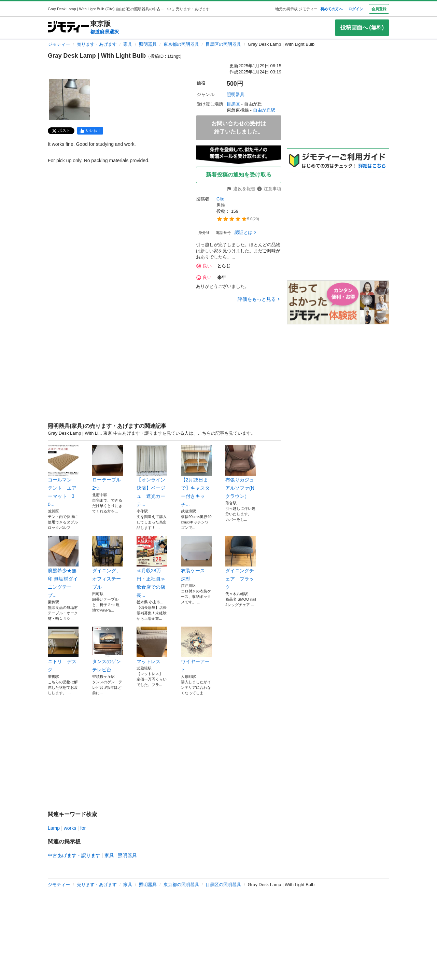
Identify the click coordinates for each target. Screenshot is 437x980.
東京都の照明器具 (181, 44)
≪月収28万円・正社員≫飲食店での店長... (152, 567)
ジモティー (59, 44)
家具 (128, 44)
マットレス (152, 645)
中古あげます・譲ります (74, 855)
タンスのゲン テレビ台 (108, 649)
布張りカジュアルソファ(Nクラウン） (241, 472)
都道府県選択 (104, 32)
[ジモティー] (68, 27)
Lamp (54, 828)
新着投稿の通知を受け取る (239, 175)
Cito (220, 199)
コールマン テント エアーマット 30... (63, 476)
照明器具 (148, 44)
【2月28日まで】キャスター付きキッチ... (196, 476)
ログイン (356, 9)
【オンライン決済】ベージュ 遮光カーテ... (152, 476)
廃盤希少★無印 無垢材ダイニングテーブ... (63, 567)
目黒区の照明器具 (223, 44)
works (70, 828)
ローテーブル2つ (108, 468)
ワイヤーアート (196, 649)
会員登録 (379, 9)
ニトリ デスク (63, 649)
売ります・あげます (97, 44)
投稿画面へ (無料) (362, 27)
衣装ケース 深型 (196, 559)
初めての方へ (332, 9)
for (83, 828)
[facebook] (90, 131)
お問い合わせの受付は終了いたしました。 (239, 128)
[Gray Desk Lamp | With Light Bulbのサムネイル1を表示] (70, 100)
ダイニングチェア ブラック (241, 563)
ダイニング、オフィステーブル (108, 563)
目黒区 (233, 104)
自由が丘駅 (264, 110)
